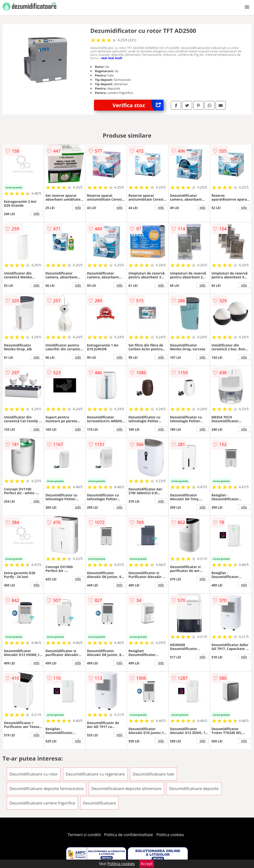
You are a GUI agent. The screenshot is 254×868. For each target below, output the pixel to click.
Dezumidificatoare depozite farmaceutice (46, 789)
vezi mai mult (112, 58)
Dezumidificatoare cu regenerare (95, 774)
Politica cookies (170, 835)
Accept (147, 864)
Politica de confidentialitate (129, 835)
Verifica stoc (138, 105)
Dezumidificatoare (99, 803)
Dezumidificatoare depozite (194, 789)
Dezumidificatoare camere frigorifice (42, 803)
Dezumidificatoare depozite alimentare (126, 789)
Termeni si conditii (84, 835)
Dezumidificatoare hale (153, 774)
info (36, 213)
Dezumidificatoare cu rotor (34, 774)
